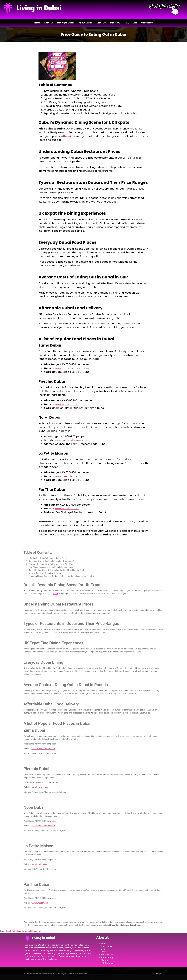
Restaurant (36, 931)
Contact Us (147, 23)
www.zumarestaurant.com (72, 368)
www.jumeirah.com (67, 404)
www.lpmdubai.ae (67, 476)
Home (37, 23)
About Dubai (85, 23)
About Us (49, 23)
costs (9, 931)
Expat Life (102, 23)
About (104, 943)
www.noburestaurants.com (72, 440)
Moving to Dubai (65, 23)
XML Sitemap (107, 963)
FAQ (127, 23)
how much (27, 931)
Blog (135, 23)
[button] (66, 23)
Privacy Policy (107, 957)
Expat (20, 931)
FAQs (103, 952)
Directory (115, 23)
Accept (158, 974)
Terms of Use (107, 954)
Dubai (67, 136)
